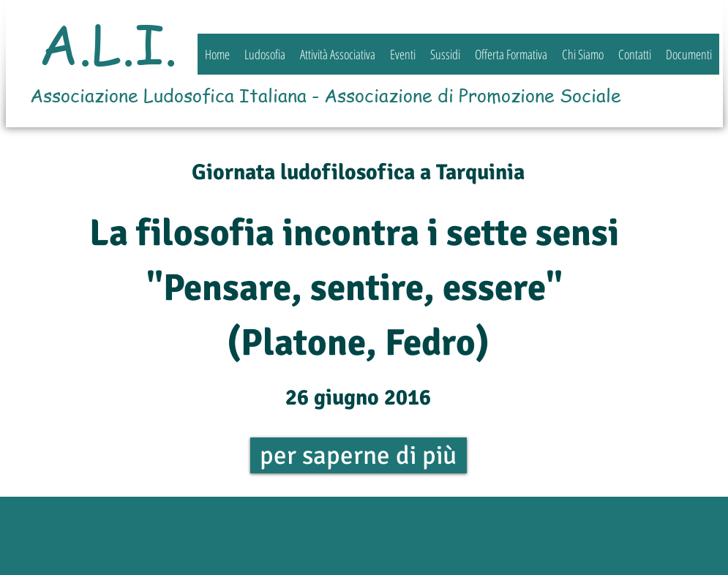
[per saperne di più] (359, 455)
